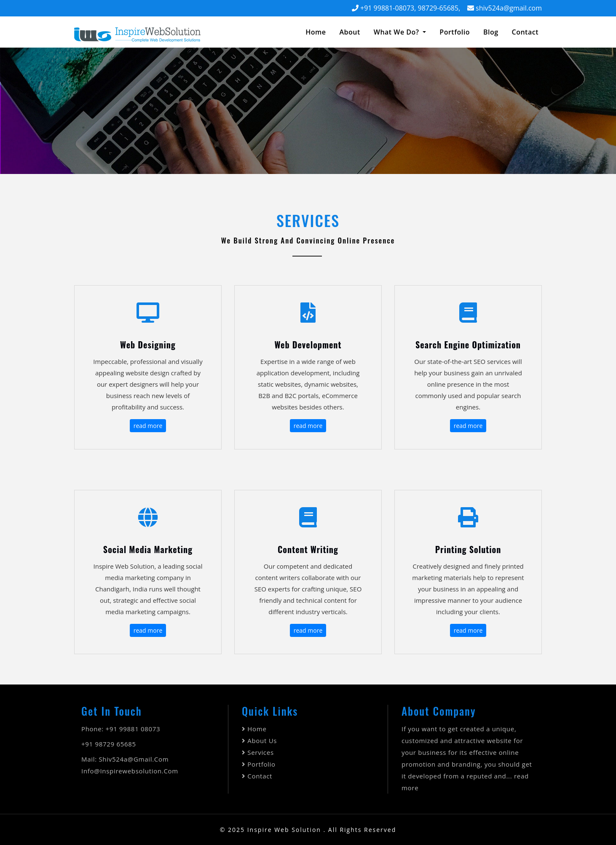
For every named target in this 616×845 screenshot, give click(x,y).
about (350, 32)
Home (317, 32)
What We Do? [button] (397, 32)
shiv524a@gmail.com (509, 8)
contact (525, 32)
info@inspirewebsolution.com (130, 771)
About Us (262, 741)
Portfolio (455, 32)
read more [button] (148, 426)
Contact (260, 776)
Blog (491, 32)
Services (260, 752)
